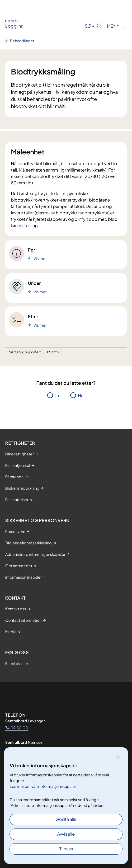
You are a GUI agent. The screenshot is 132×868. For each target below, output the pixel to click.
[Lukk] (118, 757)
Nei (81, 395)
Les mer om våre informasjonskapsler (43, 786)
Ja (57, 395)
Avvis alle (66, 834)
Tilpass (66, 849)
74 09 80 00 (17, 728)
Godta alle (66, 819)
